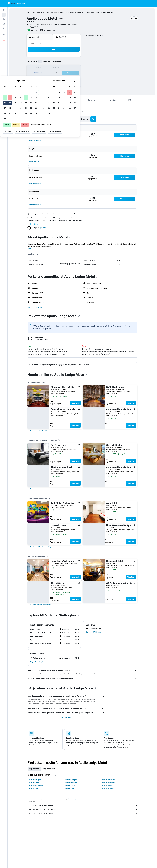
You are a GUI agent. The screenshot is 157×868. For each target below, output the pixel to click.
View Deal (75, 403)
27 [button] (59, 78)
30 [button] (75, 78)
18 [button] (49, 73)
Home (28, 12)
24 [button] (44, 78)
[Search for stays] (4, 15)
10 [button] (44, 68)
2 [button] (75, 57)
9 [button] (75, 63)
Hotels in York (33, 789)
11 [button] (49, 68)
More (29, 248)
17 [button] (44, 73)
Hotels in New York (71, 783)
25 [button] (49, 78)
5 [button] (54, 63)
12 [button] (54, 68)
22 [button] (70, 73)
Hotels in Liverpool (71, 780)
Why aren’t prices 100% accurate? (83, 813)
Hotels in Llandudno (108, 783)
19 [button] (54, 73)
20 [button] (59, 73)
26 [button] (54, 78)
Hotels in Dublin (70, 786)
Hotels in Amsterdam (108, 780)
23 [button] (75, 73)
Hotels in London (107, 786)
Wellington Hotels (75, 12)
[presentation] (103, 35)
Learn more (79, 214)
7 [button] (64, 63)
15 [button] (70, 68)
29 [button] (70, 78)
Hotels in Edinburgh (108, 789)
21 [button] (64, 73)
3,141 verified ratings (47, 30)
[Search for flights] (4, 10)
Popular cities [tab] (34, 769)
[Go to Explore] (4, 28)
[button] (4, 3)
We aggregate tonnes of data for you (83, 809)
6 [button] (59, 63)
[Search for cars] (4, 19)
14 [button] (64, 68)
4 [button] (49, 63)
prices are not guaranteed (74, 799)
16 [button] (75, 68)
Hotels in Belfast (34, 783)
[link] (41, 431)
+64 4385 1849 (33, 27)
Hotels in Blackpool (35, 780)
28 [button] (64, 78)
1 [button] (70, 57)
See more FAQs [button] (66, 717)
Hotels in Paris (69, 789)
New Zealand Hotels (39, 12)
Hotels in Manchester (35, 786)
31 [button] (44, 84)
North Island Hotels (57, 12)
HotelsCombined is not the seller (83, 805)
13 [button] (59, 68)
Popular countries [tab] (49, 769)
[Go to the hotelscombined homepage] (16, 3)
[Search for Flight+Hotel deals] (4, 24)
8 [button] (70, 63)
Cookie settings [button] (33, 224)
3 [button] (43, 63)
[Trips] (4, 34)
